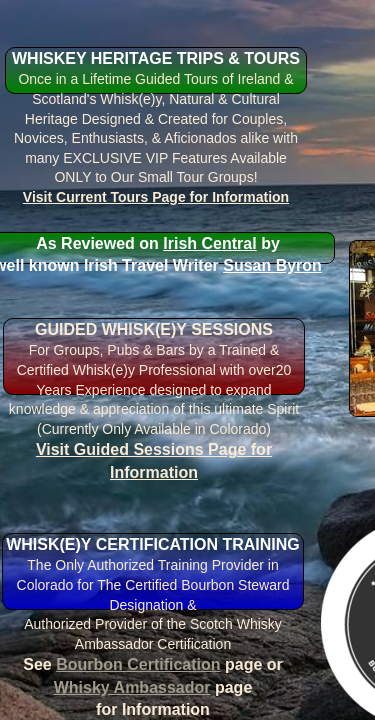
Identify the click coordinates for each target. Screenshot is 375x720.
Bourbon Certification (138, 664)
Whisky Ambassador (132, 687)
